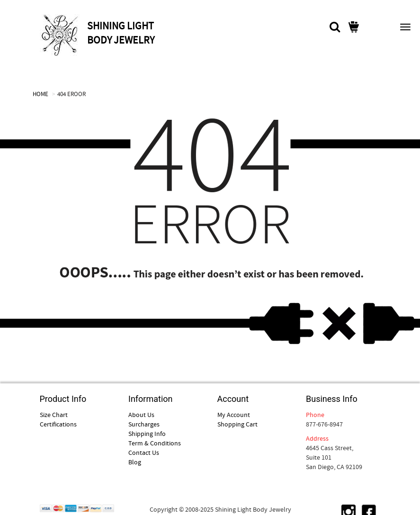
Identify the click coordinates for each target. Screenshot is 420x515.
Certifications (58, 424)
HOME (40, 94)
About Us (141, 415)
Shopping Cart (237, 424)
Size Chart (54, 415)
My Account (234, 415)
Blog (135, 462)
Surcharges (144, 424)
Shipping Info (147, 434)
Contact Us (144, 453)
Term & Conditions (155, 443)
